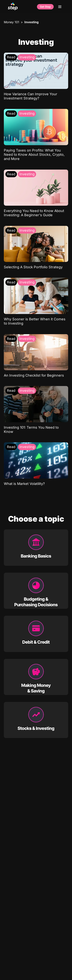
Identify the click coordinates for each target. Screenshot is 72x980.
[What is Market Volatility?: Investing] (36, 464)
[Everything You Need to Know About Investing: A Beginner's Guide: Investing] (36, 193)
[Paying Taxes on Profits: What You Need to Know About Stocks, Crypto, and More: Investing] (36, 135)
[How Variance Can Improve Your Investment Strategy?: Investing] (36, 77)
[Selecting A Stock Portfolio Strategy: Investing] (36, 248)
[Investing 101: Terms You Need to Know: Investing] (36, 410)
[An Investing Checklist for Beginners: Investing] (36, 356)
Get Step (45, 7)
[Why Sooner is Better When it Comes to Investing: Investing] (36, 302)
